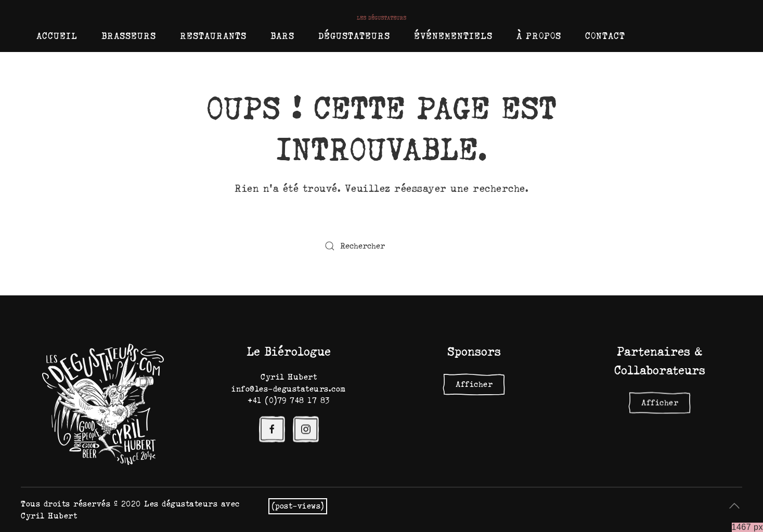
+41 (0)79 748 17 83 (289, 400)
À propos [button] (539, 36)
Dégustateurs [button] (354, 36)
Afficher (474, 384)
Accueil (57, 36)
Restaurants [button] (213, 36)
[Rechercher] (382, 246)
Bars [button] (282, 36)
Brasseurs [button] (129, 36)
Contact (605, 36)
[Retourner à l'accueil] (381, 17)
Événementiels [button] (453, 36)
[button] (734, 506)
